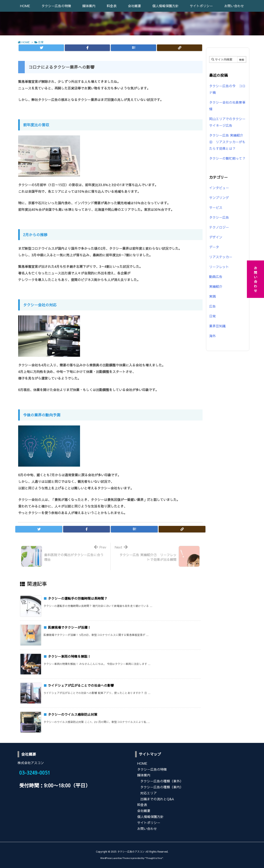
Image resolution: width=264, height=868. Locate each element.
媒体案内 (144, 775)
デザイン (216, 237)
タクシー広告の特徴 (152, 769)
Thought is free (154, 858)
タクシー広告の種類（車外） (162, 781)
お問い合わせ (147, 828)
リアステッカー (221, 257)
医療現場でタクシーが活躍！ (69, 627)
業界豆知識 (217, 326)
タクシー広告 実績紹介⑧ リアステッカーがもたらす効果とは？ (227, 142)
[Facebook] (87, 48)
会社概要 (144, 811)
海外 (212, 336)
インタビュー (219, 188)
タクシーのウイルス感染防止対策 (73, 714)
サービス (216, 207)
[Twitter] (41, 48)
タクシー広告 (219, 217)
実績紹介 (216, 286)
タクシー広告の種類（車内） (162, 787)
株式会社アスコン (31, 763)
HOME (26, 42)
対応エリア (148, 793)
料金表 (142, 805)
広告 (212, 306)
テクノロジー (219, 227)
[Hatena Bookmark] (133, 48)
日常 (41, 42)
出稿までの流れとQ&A (157, 799)
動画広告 (216, 277)
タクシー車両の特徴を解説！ (69, 656)
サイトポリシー (149, 823)
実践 (212, 296)
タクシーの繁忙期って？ (227, 158)
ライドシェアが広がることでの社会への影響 (81, 685)
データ (214, 247)
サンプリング (219, 198)
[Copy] (180, 48)
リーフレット (219, 267)
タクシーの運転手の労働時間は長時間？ (78, 598)
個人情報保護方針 (150, 817)
